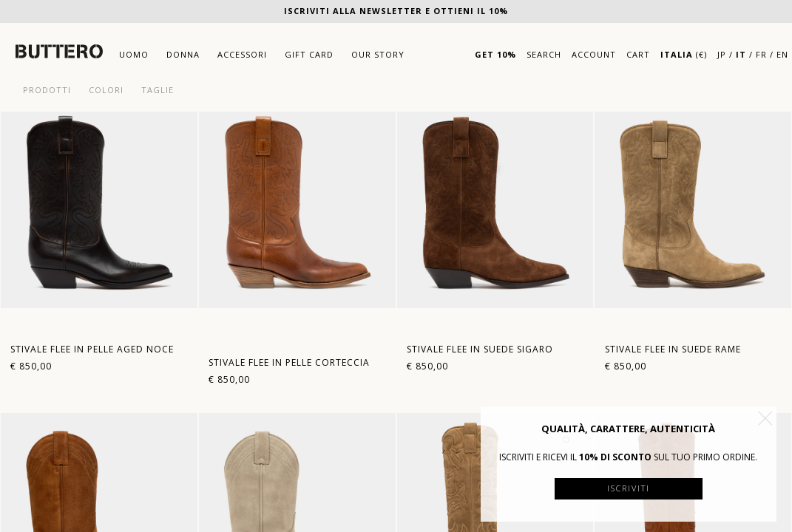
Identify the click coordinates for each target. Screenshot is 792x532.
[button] (765, 418)
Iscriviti (629, 488)
